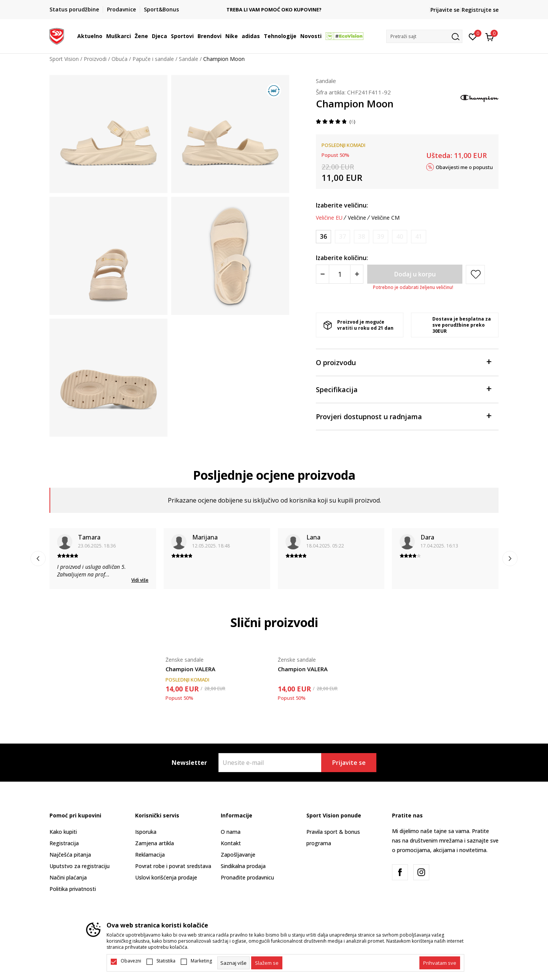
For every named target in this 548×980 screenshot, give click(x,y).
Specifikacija (403, 389)
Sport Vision (64, 59)
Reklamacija (150, 855)
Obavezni (131, 961)
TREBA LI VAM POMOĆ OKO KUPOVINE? (274, 10)
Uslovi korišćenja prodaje (166, 877)
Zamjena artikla (155, 843)
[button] (424, 36)
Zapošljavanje (238, 855)
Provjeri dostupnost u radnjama (403, 416)
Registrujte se (480, 10)
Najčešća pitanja (70, 855)
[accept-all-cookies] (440, 963)
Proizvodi (95, 59)
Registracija (64, 843)
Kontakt (231, 843)
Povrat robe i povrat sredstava (173, 866)
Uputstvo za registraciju (80, 866)
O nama (231, 832)
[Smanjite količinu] (323, 274)
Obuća (119, 59)
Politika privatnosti (73, 889)
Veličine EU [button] (329, 218)
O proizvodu (403, 362)
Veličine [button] (357, 218)
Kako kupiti (63, 832)
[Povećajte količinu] (357, 274)
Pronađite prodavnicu (247, 877)
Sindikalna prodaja (243, 866)
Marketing (201, 961)
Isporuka (146, 832)
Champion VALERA (190, 669)
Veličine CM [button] (386, 218)
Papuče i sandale (153, 59)
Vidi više (140, 580)
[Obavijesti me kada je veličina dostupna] (342, 237)
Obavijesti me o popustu (464, 167)
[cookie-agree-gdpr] (267, 963)
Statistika (166, 961)
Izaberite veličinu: (342, 205)
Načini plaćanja (68, 877)
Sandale (189, 59)
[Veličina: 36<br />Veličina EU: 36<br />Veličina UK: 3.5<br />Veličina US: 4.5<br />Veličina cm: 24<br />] (323, 237)
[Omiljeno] (473, 36)
